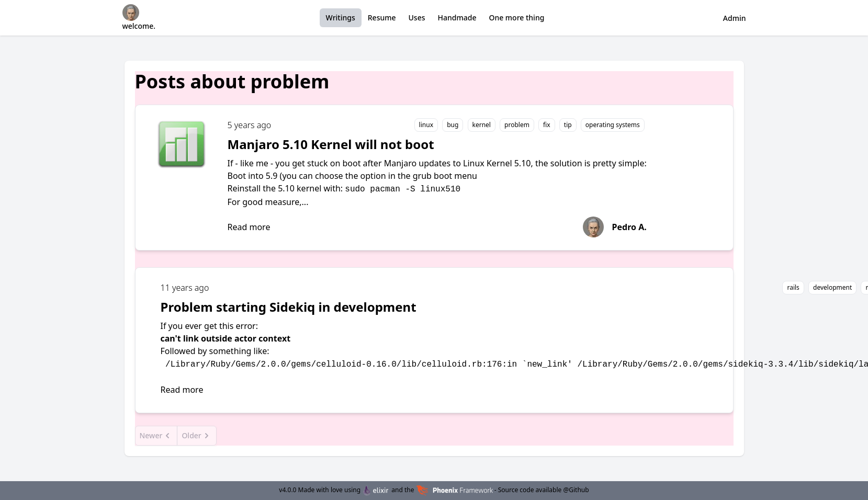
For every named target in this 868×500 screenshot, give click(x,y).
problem (517, 125)
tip (568, 125)
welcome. (139, 18)
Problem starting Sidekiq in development (289, 307)
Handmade (457, 18)
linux (426, 125)
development (832, 288)
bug (453, 125)
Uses (417, 18)
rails (793, 288)
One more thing (516, 18)
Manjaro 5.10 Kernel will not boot (331, 144)
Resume (382, 18)
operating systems (613, 125)
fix (547, 125)
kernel (482, 125)
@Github (576, 490)
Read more (249, 227)
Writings (341, 18)
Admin (735, 18)
